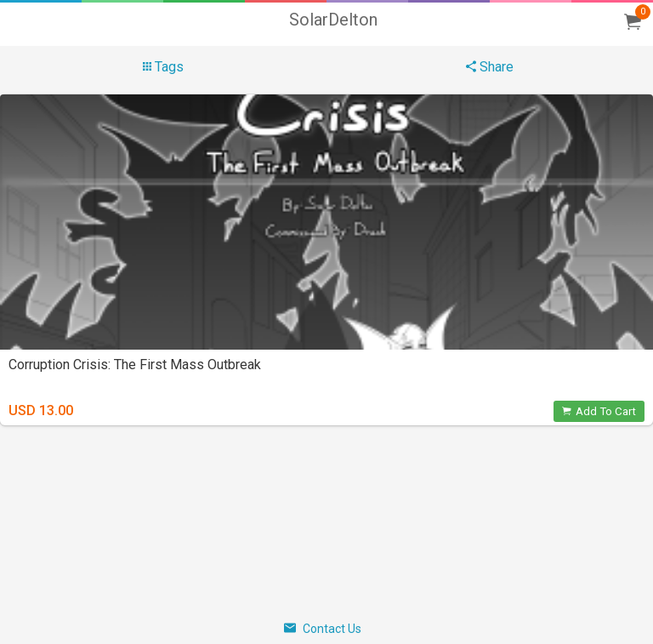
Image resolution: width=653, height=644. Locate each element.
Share (490, 67)
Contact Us (323, 629)
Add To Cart (599, 411)
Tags (163, 67)
